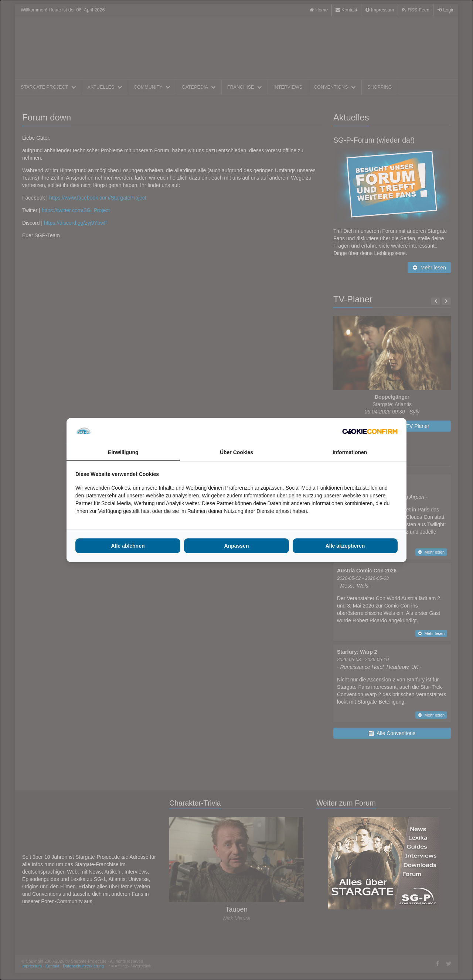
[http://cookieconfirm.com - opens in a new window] (370, 431)
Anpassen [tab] (237, 546)
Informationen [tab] (350, 452)
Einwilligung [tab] (123, 452)
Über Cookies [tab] (236, 452)
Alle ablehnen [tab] (128, 546)
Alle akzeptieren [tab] (345, 546)
